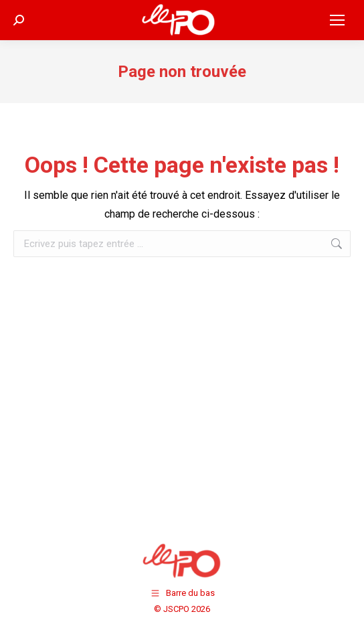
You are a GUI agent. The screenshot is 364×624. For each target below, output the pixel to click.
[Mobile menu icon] (337, 20)
